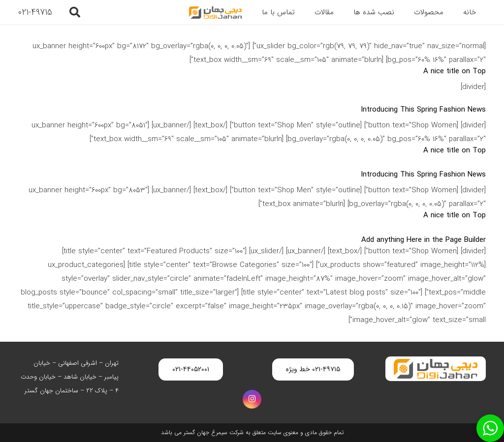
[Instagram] (252, 399)
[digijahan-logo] (215, 13)
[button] (74, 12)
